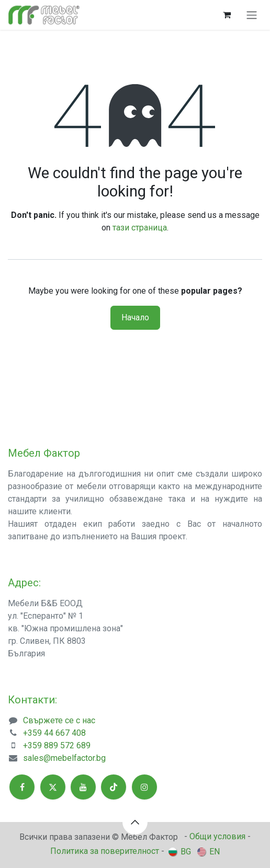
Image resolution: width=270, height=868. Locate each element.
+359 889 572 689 (57, 745)
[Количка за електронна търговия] (227, 15)
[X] (53, 787)
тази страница (140, 228)
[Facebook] (22, 787)
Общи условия (217, 836)
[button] (135, 822)
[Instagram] (144, 787)
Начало (135, 317)
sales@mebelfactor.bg (64, 758)
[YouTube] (83, 787)
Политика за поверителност (105, 851)
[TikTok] (114, 787)
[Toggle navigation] (252, 15)
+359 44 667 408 (54, 733)
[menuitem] (180, 852)
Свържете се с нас (59, 720)
